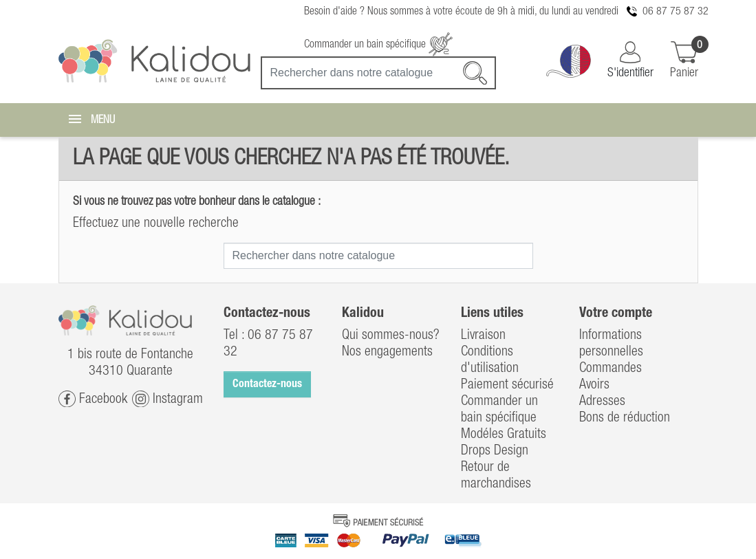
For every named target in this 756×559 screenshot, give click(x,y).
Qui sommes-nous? (391, 336)
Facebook (93, 399)
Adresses (602, 402)
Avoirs (594, 385)
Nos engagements (387, 352)
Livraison (483, 336)
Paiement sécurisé (507, 385)
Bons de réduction (625, 418)
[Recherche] (378, 73)
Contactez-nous (267, 384)
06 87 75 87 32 (676, 12)
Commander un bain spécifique (378, 45)
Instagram (168, 399)
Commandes (611, 369)
